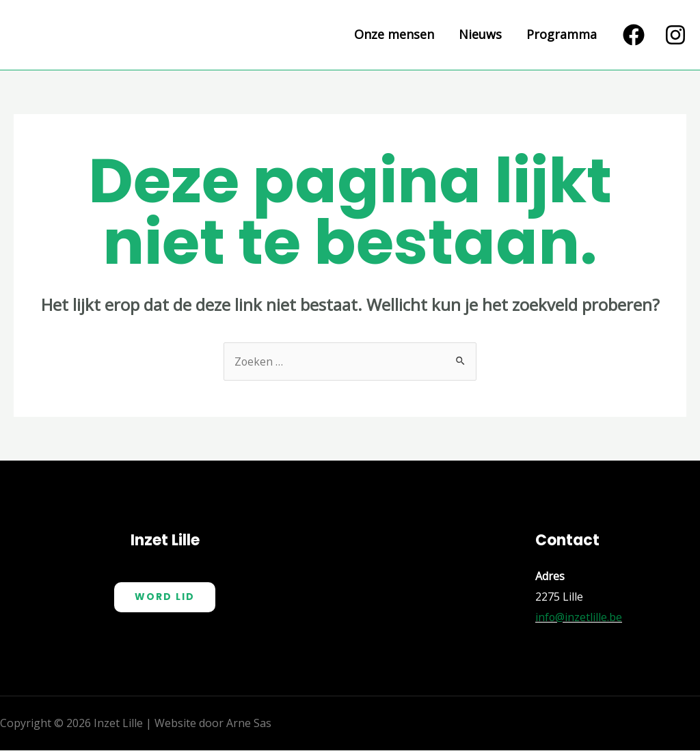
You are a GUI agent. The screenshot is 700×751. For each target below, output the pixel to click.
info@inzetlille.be (579, 617)
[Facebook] (634, 35)
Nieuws (480, 35)
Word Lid (165, 597)
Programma (562, 35)
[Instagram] (675, 35)
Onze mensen (394, 35)
